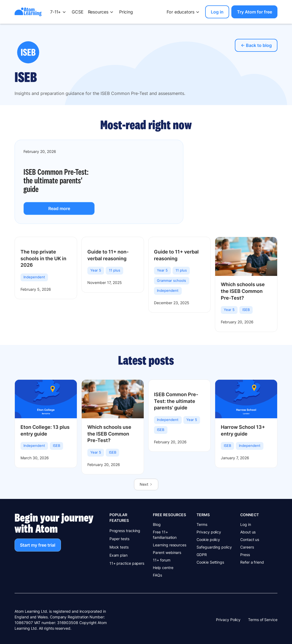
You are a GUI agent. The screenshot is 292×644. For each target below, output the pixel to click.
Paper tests (119, 539)
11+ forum (162, 560)
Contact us (250, 539)
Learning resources (170, 545)
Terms (202, 524)
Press (245, 555)
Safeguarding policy (214, 547)
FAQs (157, 575)
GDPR (202, 555)
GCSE (78, 12)
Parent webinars (167, 552)
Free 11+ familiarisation (165, 535)
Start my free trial (38, 545)
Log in (246, 524)
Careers (247, 547)
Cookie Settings (210, 562)
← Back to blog (256, 45)
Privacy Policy (228, 620)
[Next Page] (146, 484)
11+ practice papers (127, 563)
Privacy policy (209, 532)
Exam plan (118, 555)
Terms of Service (263, 620)
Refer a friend (252, 562)
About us (248, 532)
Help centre (163, 568)
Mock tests (119, 547)
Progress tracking (125, 531)
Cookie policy (208, 539)
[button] (59, 12)
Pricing (126, 12)
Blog (157, 524)
